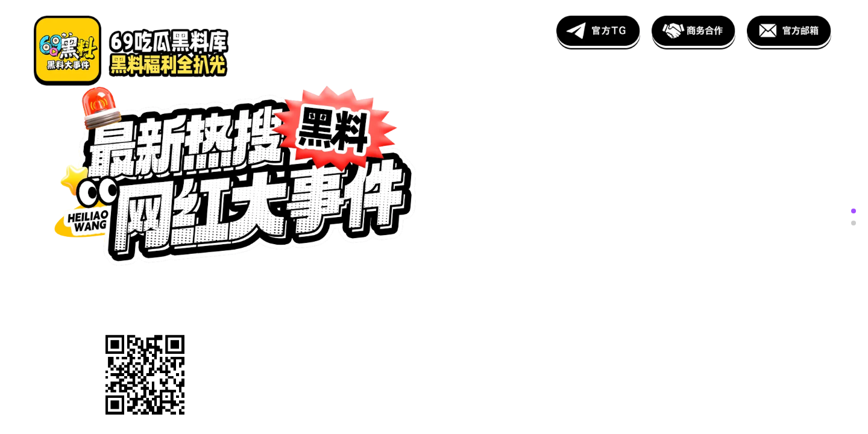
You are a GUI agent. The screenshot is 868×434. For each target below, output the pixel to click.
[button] (854, 211)
